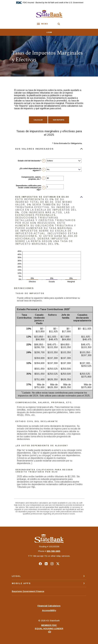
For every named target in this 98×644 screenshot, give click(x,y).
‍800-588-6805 (53, 551)
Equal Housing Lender (49, 629)
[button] (49, 149)
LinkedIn (46, 564)
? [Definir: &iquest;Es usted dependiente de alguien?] (44, 169)
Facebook (40, 564)
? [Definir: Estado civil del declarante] (44, 161)
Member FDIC (49, 625)
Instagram (52, 564)
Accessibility (49, 610)
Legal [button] (16, 576)
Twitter (58, 564)
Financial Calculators (49, 606)
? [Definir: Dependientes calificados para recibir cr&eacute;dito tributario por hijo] (44, 188)
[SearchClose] (59, 24)
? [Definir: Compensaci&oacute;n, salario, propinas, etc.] (44, 178)
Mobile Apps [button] (21, 583)
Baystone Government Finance (28, 593)
